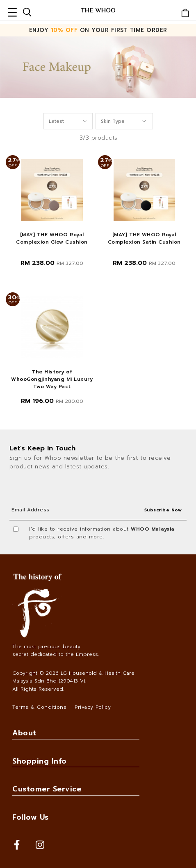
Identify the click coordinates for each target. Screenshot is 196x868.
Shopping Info (40, 761)
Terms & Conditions (39, 707)
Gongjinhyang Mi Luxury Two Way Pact (52, 379)
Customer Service (47, 789)
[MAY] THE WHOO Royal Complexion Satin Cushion (144, 238)
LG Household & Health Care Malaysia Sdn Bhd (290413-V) (73, 677)
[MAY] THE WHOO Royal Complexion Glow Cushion (52, 238)
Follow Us (31, 817)
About (24, 733)
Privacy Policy (93, 707)
